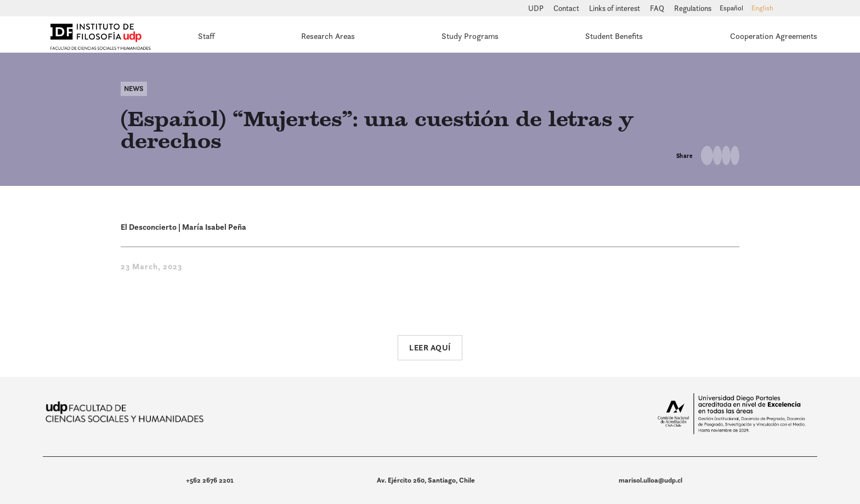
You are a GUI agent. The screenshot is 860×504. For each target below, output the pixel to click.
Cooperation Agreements (774, 36)
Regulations (693, 8)
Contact (567, 8)
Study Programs (470, 36)
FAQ (658, 8)
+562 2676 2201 (210, 480)
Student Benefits (614, 36)
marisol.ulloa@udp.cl (650, 480)
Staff (206, 36)
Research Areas (328, 36)
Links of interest (615, 8)
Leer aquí (430, 347)
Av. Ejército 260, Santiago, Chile (426, 480)
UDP (537, 8)
